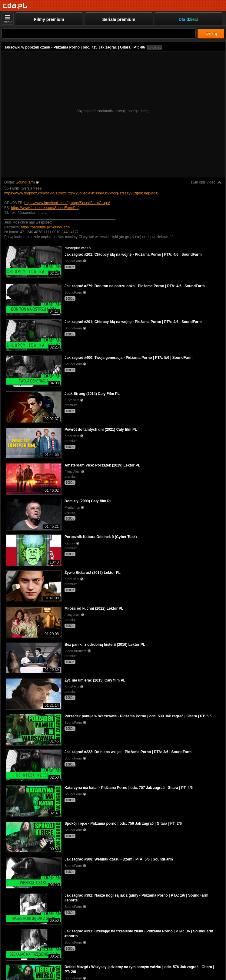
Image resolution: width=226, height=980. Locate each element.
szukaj (211, 34)
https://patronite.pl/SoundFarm (45, 227)
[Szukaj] (99, 34)
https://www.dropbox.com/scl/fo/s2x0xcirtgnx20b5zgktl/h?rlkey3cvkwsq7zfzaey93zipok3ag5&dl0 (81, 193)
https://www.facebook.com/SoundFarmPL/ (45, 208)
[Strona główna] (15, 6)
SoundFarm (25, 182)
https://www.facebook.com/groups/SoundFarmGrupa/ (67, 203)
